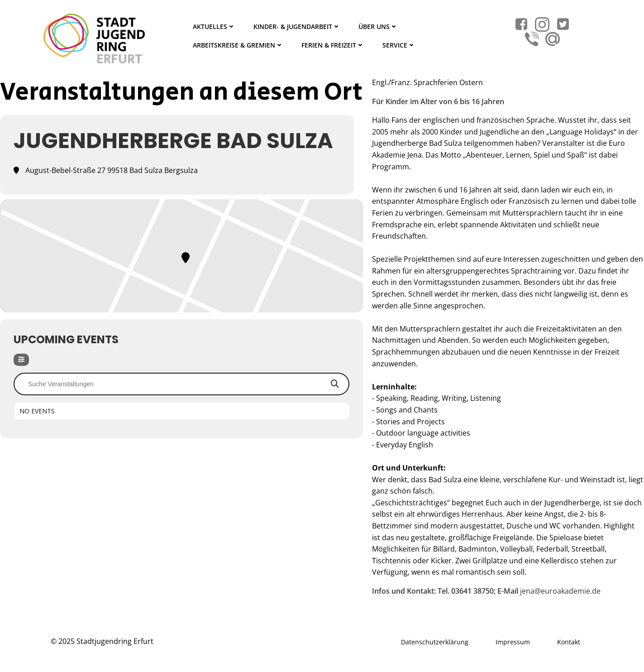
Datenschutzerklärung (435, 642)
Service (399, 45)
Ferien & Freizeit (333, 45)
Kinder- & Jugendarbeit (297, 26)
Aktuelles (214, 26)
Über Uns (378, 26)
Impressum (513, 642)
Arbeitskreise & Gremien (238, 45)
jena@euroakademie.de (560, 591)
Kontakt (569, 642)
